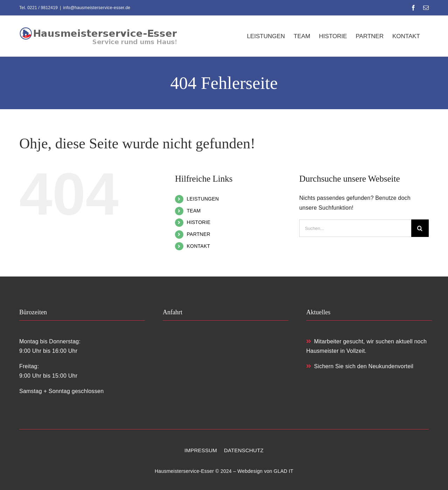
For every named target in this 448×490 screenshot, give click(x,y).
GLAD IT (283, 471)
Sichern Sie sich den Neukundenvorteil (360, 366)
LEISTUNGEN (203, 199)
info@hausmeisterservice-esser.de (97, 8)
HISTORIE (199, 222)
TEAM (194, 211)
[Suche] (420, 228)
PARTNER (199, 234)
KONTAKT (199, 246)
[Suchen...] (355, 228)
